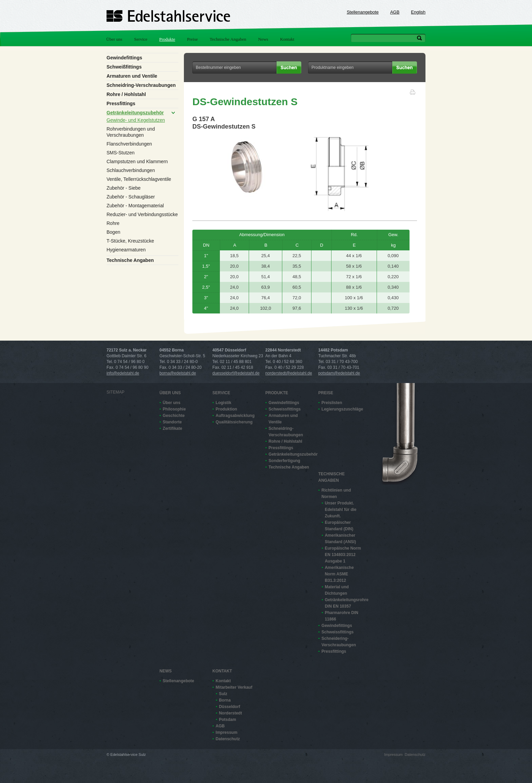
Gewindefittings (124, 58)
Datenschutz (228, 739)
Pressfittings (121, 103)
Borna (225, 700)
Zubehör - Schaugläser (131, 197)
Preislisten (332, 403)
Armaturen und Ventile (132, 76)
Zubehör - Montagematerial (135, 206)
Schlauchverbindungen (131, 170)
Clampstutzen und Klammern (137, 161)
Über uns (114, 39)
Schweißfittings (124, 67)
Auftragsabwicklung (235, 416)
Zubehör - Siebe (123, 188)
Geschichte (174, 416)
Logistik (224, 403)
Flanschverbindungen (129, 144)
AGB (395, 12)
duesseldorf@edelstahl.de (236, 373)
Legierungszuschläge (342, 409)
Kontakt (287, 39)
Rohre (113, 223)
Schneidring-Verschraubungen (141, 85)
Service (141, 39)
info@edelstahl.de (123, 373)
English (418, 12)
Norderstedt (230, 713)
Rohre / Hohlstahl (126, 94)
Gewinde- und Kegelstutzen (136, 120)
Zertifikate (173, 428)
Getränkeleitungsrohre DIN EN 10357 (345, 603)
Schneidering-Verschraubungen (339, 642)
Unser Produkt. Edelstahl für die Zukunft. (340, 510)
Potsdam (227, 720)
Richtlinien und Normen (336, 493)
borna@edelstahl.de (178, 373)
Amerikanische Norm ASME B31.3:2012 (339, 574)
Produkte (167, 39)
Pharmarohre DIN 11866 (341, 616)
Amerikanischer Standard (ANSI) (340, 539)
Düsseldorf (230, 707)
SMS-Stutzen (120, 153)
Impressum (227, 732)
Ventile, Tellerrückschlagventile (139, 179)
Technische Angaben (228, 39)
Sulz (223, 694)
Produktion (226, 409)
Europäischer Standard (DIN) (339, 526)
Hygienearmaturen (126, 250)
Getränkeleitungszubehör (135, 113)
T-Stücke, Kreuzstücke (130, 241)
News (263, 39)
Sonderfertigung (284, 461)
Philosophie (174, 409)
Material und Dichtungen (337, 590)
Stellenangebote (363, 12)
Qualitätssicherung (234, 422)
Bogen (113, 232)
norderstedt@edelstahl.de (289, 373)
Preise (192, 39)
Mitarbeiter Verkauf (234, 687)
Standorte (172, 422)
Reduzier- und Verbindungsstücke (142, 214)
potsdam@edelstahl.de (339, 373)
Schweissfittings (285, 409)
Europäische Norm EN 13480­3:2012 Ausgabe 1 (343, 555)
